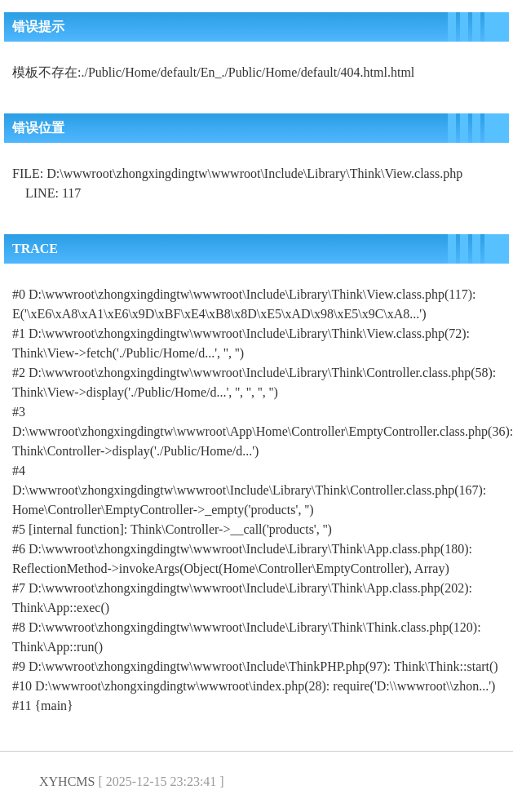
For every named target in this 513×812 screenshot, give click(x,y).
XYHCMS (67, 781)
